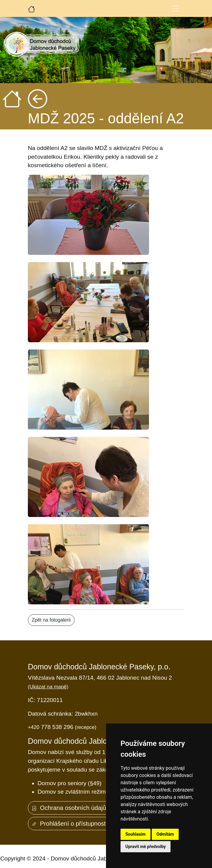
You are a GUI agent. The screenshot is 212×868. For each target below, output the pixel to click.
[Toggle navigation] (176, 8)
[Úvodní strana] (31, 8)
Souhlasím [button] (136, 834)
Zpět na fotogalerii (51, 620)
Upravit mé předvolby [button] (146, 847)
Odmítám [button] (165, 834)
